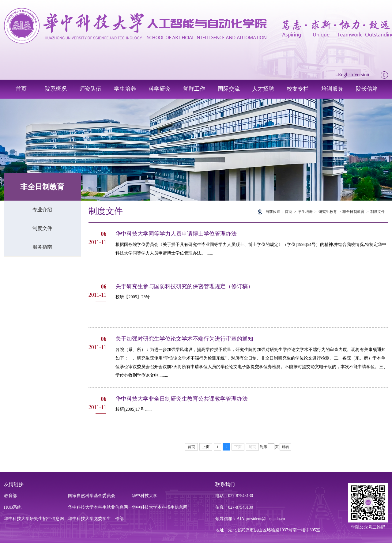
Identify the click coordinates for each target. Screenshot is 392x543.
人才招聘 (263, 89)
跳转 (285, 447)
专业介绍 (42, 210)
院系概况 (56, 89)
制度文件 (42, 228)
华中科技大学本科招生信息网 (160, 507)
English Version (354, 75)
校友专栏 (298, 89)
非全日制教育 (353, 212)
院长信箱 (367, 89)
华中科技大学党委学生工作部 (96, 519)
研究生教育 (328, 212)
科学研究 (160, 89)
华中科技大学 (145, 496)
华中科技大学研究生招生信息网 (34, 519)
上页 (206, 447)
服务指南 (42, 247)
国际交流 (229, 89)
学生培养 (125, 89)
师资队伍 (90, 89)
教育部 (10, 496)
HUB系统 (13, 507)
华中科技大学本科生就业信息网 (98, 507)
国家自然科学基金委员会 (92, 496)
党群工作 (194, 89)
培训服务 (332, 89)
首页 (21, 89)
